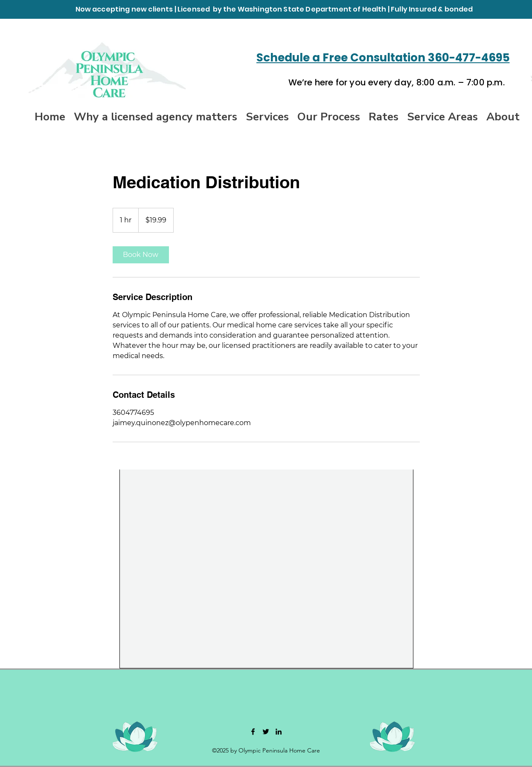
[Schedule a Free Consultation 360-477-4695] (385, 58)
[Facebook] (253, 732)
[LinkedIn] (279, 732)
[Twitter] (266, 732)
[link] (141, 255)
